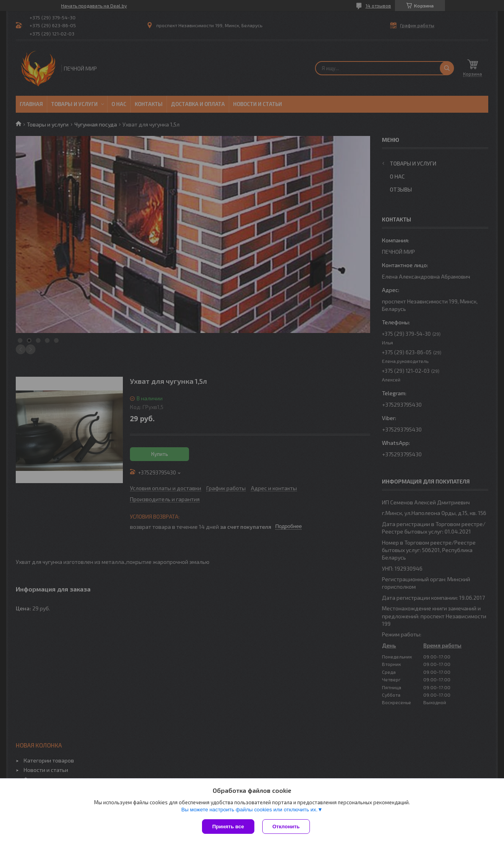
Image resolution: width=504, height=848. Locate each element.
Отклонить (286, 827)
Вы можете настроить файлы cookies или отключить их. (249, 810)
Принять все (228, 827)
